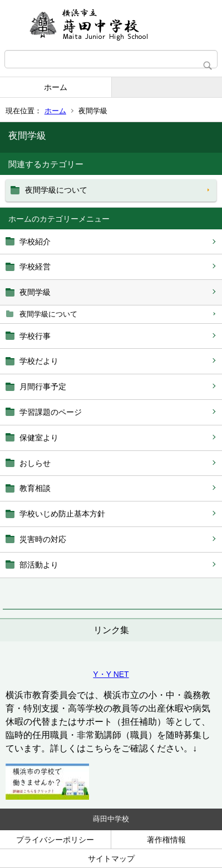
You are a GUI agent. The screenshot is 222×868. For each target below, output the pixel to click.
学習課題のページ (51, 412)
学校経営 (35, 267)
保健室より (39, 438)
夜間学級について (48, 314)
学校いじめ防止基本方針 (62, 514)
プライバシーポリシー (55, 840)
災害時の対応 (43, 539)
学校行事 (35, 336)
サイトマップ (111, 859)
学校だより (39, 361)
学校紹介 (35, 242)
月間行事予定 (43, 387)
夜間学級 (35, 292)
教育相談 (35, 488)
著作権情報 (166, 840)
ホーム (56, 87)
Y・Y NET (111, 674)
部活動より (39, 565)
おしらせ (35, 463)
